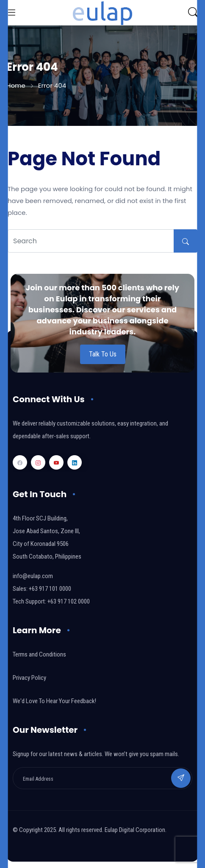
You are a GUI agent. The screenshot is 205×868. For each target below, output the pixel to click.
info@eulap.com (33, 576)
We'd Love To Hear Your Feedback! (54, 701)
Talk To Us (103, 354)
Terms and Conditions (39, 654)
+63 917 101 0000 (50, 589)
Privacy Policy (29, 678)
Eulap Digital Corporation (135, 830)
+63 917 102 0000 (69, 601)
